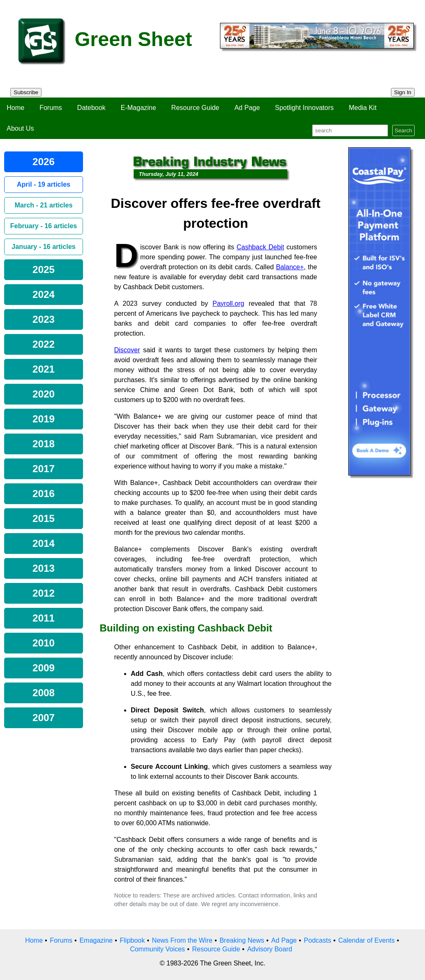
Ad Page (247, 108)
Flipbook (132, 940)
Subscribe (26, 92)
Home (16, 108)
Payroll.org (228, 304)
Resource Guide (195, 108)
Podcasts (318, 940)
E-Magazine (138, 108)
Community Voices (158, 949)
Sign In (403, 92)
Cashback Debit (260, 247)
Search (403, 130)
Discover (127, 350)
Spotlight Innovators (304, 108)
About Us (20, 128)
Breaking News (242, 940)
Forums (51, 108)
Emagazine (96, 940)
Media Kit (363, 108)
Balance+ (290, 267)
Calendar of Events (366, 940)
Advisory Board (270, 949)
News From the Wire (182, 940)
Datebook (92, 108)
